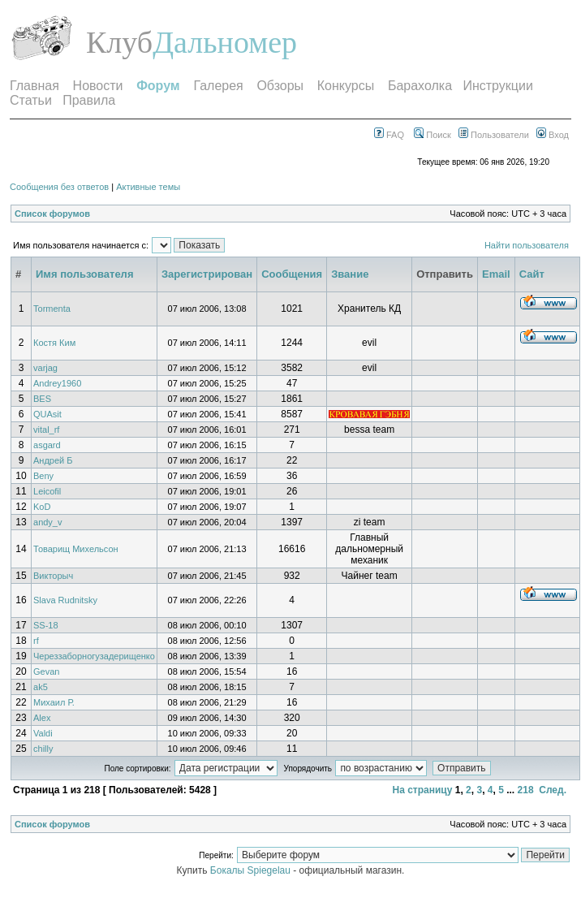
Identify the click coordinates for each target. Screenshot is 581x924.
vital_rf (46, 430)
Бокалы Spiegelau (252, 870)
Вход (553, 135)
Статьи (31, 100)
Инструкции (497, 86)
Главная (34, 86)
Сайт (532, 274)
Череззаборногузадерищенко (94, 656)
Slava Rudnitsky (65, 600)
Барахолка (420, 86)
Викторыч (53, 576)
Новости (98, 86)
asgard (47, 445)
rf (36, 641)
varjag (45, 368)
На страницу (422, 790)
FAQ (389, 135)
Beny (43, 476)
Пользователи (494, 135)
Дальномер (225, 42)
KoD (42, 507)
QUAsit (47, 414)
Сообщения (292, 274)
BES (42, 399)
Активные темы (148, 187)
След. (553, 790)
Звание (350, 274)
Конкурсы (346, 86)
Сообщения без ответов (59, 187)
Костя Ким (54, 343)
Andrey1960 (57, 383)
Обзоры (280, 86)
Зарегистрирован (207, 274)
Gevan (46, 671)
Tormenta (52, 309)
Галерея (218, 86)
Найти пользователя (527, 245)
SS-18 (46, 625)
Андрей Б (53, 460)
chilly (43, 749)
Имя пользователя (84, 274)
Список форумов (52, 214)
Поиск (433, 135)
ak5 (41, 687)
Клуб (119, 42)
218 (526, 790)
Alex (42, 718)
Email (496, 274)
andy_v (47, 522)
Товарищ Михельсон (76, 549)
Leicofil (47, 491)
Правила (89, 100)
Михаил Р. (54, 702)
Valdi (43, 733)
